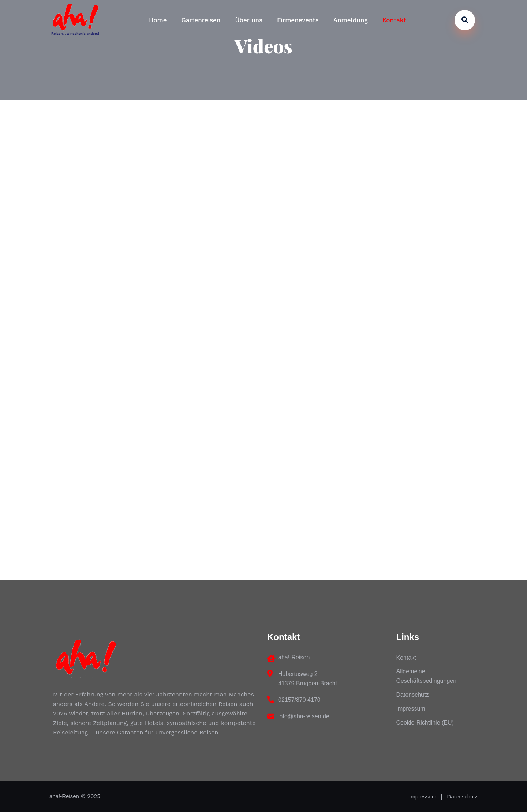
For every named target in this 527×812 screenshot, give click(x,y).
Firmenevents (298, 20)
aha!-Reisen (64, 796)
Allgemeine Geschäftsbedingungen (427, 676)
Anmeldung (351, 20)
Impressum (411, 709)
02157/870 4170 (299, 700)
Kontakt (394, 20)
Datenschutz (413, 695)
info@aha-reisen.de (304, 716)
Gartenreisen (201, 20)
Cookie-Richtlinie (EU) (425, 723)
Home (158, 20)
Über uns (249, 20)
